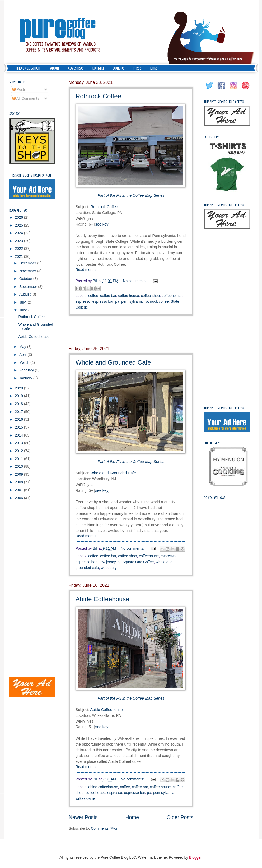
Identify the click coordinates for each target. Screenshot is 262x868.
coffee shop (150, 296)
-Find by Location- (28, 68)
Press (137, 68)
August (25, 294)
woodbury (109, 568)
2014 (19, 435)
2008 (19, 482)
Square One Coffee (138, 562)
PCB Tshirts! (212, 137)
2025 (19, 225)
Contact (98, 68)
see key (102, 224)
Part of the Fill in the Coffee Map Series (131, 195)
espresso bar (103, 302)
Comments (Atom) (106, 828)
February (27, 370)
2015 (19, 427)
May (23, 347)
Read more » (86, 270)
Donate (118, 68)
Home (132, 817)
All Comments (26, 98)
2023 (19, 241)
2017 (19, 412)
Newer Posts (83, 817)
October (26, 279)
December (28, 263)
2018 (19, 404)
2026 (19, 217)
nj (119, 562)
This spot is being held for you (30, 175)
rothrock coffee (157, 302)
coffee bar (108, 296)
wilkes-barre (85, 799)
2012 (19, 451)
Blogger (195, 858)
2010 (19, 467)
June (24, 310)
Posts (19, 89)
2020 (19, 388)
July (23, 302)
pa (117, 302)
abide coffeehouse (103, 787)
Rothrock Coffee (98, 96)
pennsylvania (132, 302)
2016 (19, 419)
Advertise (76, 68)
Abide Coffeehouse (102, 599)
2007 (19, 490)
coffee (93, 296)
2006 (19, 498)
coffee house (128, 296)
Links (154, 68)
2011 (19, 459)
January (26, 378)
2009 (19, 474)
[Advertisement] (131, 331)
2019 (19, 396)
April (23, 355)
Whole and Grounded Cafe (113, 362)
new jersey (107, 562)
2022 (19, 249)
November (28, 271)
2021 (19, 257)
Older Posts (180, 817)
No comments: (135, 281)
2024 (19, 233)
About (55, 68)
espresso (83, 302)
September (29, 287)
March (25, 363)
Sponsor (15, 114)
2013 (19, 443)
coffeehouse (172, 296)
